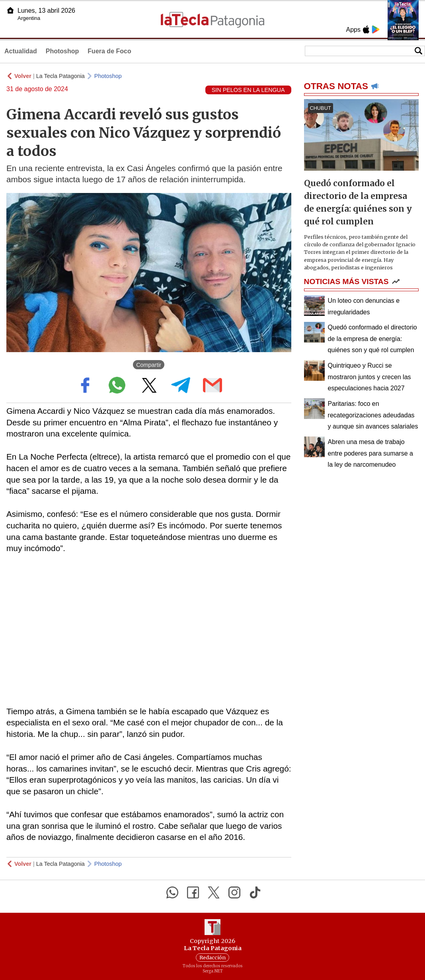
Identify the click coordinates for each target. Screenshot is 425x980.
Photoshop (62, 51)
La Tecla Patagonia (60, 76)
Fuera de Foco (109, 51)
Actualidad (21, 51)
